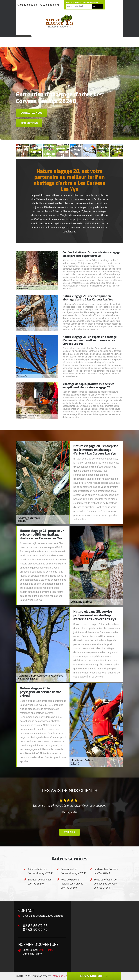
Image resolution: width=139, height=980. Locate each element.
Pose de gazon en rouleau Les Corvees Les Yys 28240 (72, 884)
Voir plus (69, 832)
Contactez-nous (31, 113)
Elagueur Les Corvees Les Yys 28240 (40, 882)
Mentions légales (62, 976)
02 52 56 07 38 (27, 5)
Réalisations (29, 123)
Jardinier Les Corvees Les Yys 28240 (106, 871)
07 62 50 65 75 (50, 5)
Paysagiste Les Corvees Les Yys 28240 (73, 871)
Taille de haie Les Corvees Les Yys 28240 (40, 871)
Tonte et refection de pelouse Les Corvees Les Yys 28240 (105, 884)
